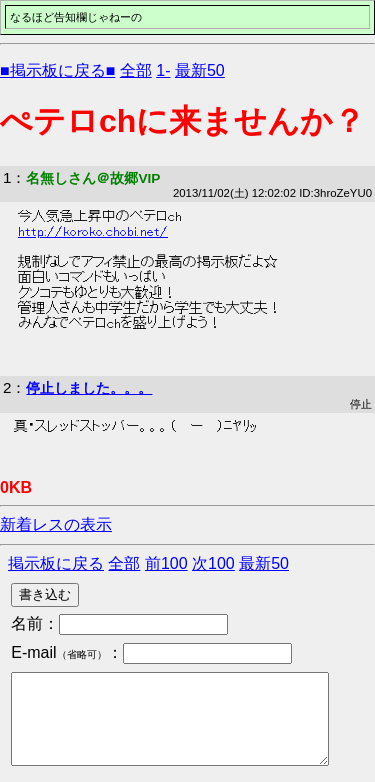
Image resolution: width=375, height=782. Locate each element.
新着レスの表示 (56, 524)
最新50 (200, 70)
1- (163, 70)
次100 (213, 563)
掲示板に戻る (56, 563)
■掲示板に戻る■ (57, 70)
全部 (136, 70)
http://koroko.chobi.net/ (93, 232)
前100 (166, 563)
